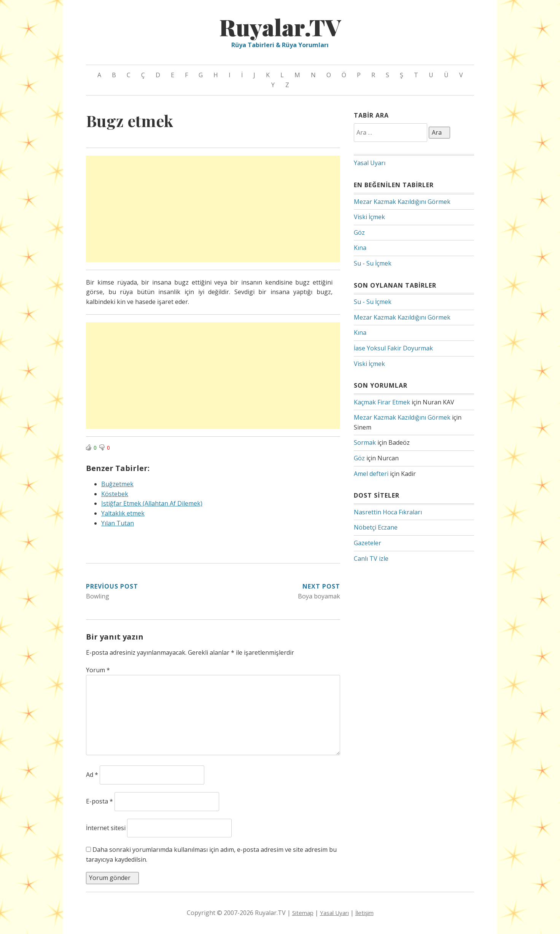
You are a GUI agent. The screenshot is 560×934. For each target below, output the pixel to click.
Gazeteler (367, 543)
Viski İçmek (369, 217)
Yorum (98, 670)
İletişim (364, 913)
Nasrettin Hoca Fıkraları (388, 512)
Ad (92, 775)
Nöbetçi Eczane (376, 527)
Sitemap (303, 913)
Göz (359, 232)
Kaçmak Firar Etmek (382, 402)
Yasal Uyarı (370, 163)
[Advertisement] (213, 209)
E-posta (99, 801)
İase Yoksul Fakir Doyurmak (393, 348)
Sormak (365, 442)
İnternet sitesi (106, 828)
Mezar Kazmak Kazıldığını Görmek (402, 202)
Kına (360, 248)
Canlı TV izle (371, 558)
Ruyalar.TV (280, 27)
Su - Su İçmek (373, 263)
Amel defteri (371, 474)
